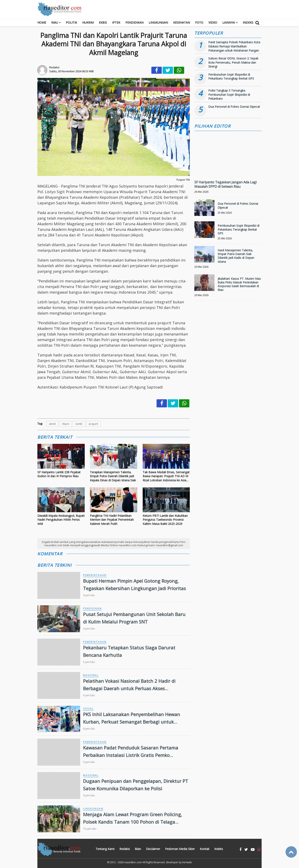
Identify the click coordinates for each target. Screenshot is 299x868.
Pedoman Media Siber (180, 849)
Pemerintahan (95, 575)
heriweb (187, 862)
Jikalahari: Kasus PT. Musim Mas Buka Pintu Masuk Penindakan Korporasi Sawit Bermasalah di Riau (239, 284)
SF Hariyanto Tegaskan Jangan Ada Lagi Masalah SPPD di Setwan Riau (225, 184)
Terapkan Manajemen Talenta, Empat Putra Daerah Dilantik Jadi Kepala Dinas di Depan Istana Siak (113, 476)
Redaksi (125, 849)
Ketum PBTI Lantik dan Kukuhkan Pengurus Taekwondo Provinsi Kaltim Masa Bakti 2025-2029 (165, 520)
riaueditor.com (133, 862)
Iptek (116, 22)
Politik (71, 22)
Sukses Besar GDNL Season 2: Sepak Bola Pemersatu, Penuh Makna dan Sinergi (233, 62)
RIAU (55, 22)
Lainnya (229, 22)
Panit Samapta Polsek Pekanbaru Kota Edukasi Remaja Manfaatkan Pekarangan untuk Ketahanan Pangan (234, 46)
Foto (199, 22)
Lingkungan (158, 22)
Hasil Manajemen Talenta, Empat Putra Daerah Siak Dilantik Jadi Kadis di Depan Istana (236, 256)
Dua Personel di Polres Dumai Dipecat (234, 107)
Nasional (91, 675)
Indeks (248, 22)
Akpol (66, 424)
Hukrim (88, 22)
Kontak (205, 849)
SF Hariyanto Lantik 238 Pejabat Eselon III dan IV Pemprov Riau (59, 474)
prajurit (93, 424)
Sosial (88, 709)
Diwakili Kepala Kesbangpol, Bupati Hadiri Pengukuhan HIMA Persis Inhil (61, 520)
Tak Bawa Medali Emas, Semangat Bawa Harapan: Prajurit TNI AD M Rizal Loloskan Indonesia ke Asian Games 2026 (166, 476)
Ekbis (103, 22)
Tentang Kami (105, 849)
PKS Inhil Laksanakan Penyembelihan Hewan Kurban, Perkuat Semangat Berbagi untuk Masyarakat (132, 722)
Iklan (138, 849)
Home (42, 22)
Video (213, 22)
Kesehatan (182, 22)
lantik (79, 424)
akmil (52, 424)
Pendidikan (134, 22)
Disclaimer (153, 849)
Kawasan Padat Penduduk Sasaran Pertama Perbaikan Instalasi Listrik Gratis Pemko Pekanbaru (131, 755)
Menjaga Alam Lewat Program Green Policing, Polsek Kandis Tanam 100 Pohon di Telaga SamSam (133, 822)
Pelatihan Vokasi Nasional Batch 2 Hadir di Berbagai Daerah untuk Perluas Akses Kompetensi (129, 688)
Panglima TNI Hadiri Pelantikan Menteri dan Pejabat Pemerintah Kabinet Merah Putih (112, 520)
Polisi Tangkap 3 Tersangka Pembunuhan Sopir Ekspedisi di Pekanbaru (229, 94)
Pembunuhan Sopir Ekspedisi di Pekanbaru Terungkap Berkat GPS (231, 77)
